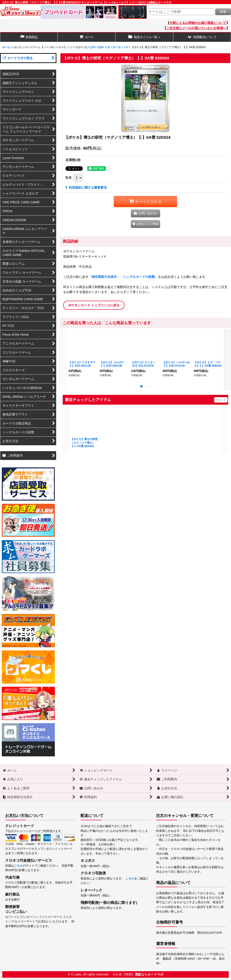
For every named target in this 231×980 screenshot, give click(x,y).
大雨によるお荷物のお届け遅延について (198, 23)
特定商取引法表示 (104, 277)
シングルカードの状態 (139, 277)
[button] (202, 37)
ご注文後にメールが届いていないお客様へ (196, 28)
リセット (221, 400)
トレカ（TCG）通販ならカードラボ (138, 974)
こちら (18, 866)
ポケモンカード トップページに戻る (94, 305)
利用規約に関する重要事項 (86, 188)
